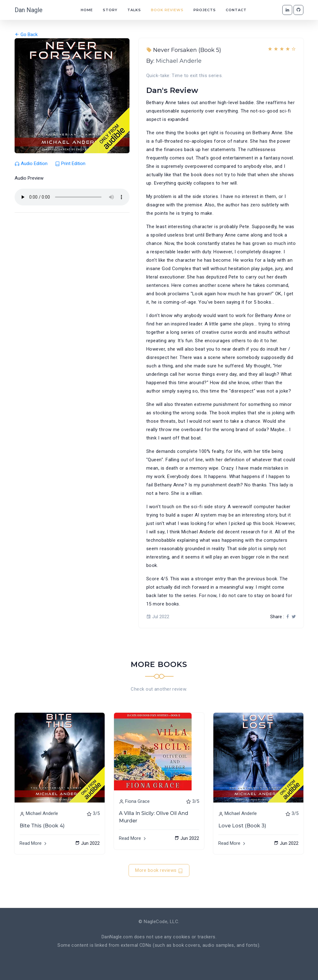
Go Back (26, 35)
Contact (236, 10)
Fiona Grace (137, 801)
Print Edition (70, 163)
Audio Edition (32, 163)
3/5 (96, 813)
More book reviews (159, 870)
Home (87, 10)
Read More (34, 843)
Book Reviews (167, 10)
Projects (205, 10)
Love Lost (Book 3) (242, 826)
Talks (134, 10)
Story (110, 10)
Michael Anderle (179, 61)
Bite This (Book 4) (42, 826)
